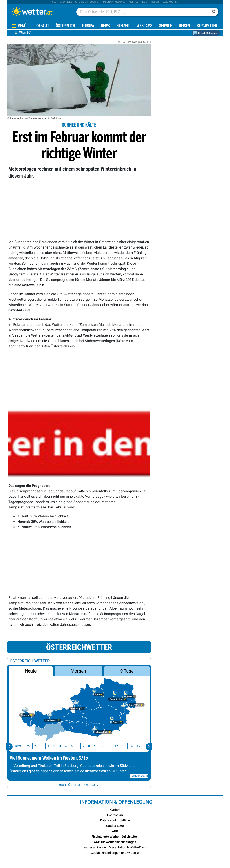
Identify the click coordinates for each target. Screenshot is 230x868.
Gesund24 (121, 2)
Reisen (145, 2)
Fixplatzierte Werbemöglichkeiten (115, 837)
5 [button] (62, 746)
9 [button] (85, 746)
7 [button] (74, 746)
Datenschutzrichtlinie (115, 821)
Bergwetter (207, 26)
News (105, 26)
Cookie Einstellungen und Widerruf (115, 853)
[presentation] (9, 747)
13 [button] (114, 746)
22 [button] (19, 746)
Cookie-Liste (115, 826)
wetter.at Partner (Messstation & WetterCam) (115, 848)
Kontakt (115, 810)
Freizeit (123, 26)
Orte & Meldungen (206, 33)
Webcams (144, 26)
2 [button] (44, 746)
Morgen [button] (78, 671)
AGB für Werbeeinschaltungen (115, 842)
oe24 (55, 2)
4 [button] (56, 746)
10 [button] (92, 746)
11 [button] (99, 746)
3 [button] (50, 746)
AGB (115, 831)
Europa (88, 26)
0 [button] (33, 746)
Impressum (115, 815)
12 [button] (106, 746)
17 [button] (143, 746)
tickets (155, 2)
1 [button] (39, 746)
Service (166, 26)
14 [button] (121, 746)
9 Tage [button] (127, 671)
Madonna (107, 2)
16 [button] (136, 746)
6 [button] (68, 746)
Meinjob (134, 2)
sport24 (95, 2)
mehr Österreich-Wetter (79, 785)
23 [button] (26, 746)
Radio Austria (170, 2)
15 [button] (128, 746)
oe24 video (66, 2)
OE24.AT (43, 26)
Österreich (81, 2)
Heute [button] (30, 671)
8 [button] (79, 746)
